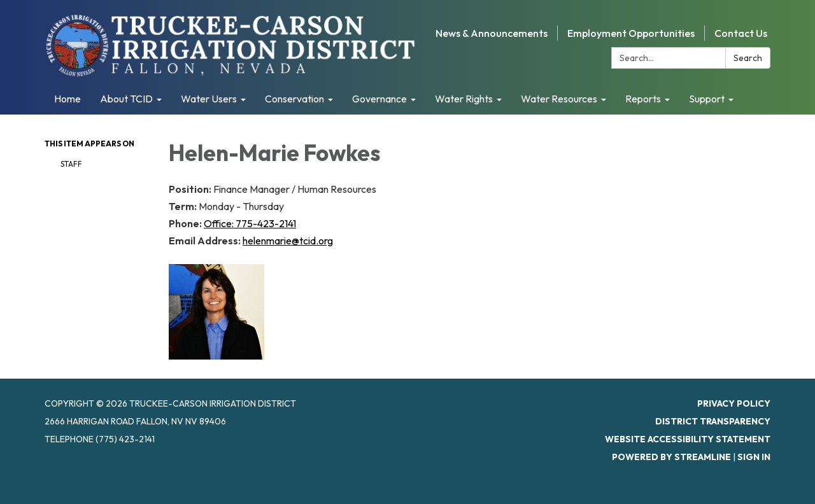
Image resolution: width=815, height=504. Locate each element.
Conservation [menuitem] (294, 99)
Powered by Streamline (671, 457)
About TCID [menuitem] (126, 99)
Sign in (754, 457)
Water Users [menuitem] (209, 99)
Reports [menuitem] (643, 99)
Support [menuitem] (707, 99)
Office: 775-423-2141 (250, 223)
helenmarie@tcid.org (288, 241)
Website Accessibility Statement (688, 439)
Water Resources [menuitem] (559, 99)
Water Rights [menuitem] (464, 99)
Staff (71, 164)
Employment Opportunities (631, 33)
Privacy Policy (734, 403)
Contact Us (741, 33)
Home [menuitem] (67, 99)
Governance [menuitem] (379, 99)
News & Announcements (492, 33)
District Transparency (713, 421)
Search (748, 58)
